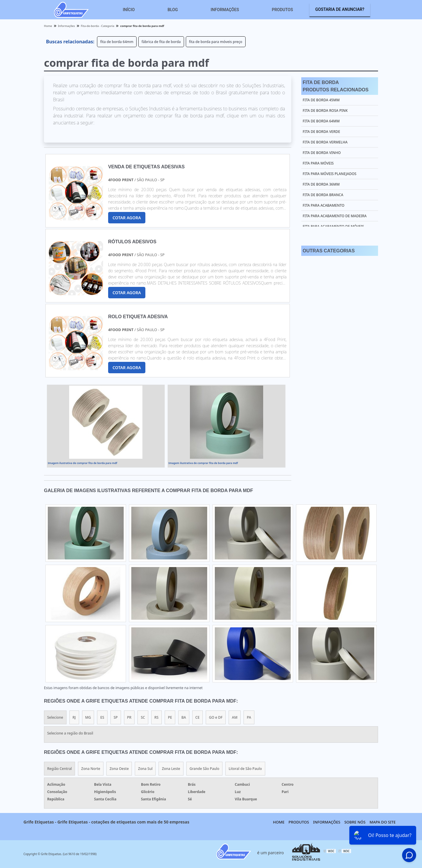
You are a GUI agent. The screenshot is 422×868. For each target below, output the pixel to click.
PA (249, 717)
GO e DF (216, 717)
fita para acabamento (324, 205)
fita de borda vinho (322, 153)
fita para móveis (318, 163)
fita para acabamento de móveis (333, 226)
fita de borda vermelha (325, 142)
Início (129, 10)
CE (198, 717)
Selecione (55, 717)
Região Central (59, 769)
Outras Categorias (329, 251)
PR (129, 717)
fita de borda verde (321, 132)
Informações (225, 10)
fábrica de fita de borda (161, 42)
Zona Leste (171, 769)
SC (143, 717)
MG (88, 717)
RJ (74, 717)
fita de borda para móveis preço (216, 42)
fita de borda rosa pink (325, 111)
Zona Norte (91, 769)
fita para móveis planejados (330, 174)
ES (102, 717)
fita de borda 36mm (321, 184)
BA (184, 717)
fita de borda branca (323, 195)
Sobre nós (355, 822)
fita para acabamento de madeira (335, 216)
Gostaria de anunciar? (340, 9)
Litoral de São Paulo (245, 769)
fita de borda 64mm (117, 42)
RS (156, 717)
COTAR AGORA (127, 218)
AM (235, 717)
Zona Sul (145, 769)
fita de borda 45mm (321, 100)
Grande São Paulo (205, 769)
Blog (173, 10)
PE (170, 717)
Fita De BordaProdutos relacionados (336, 86)
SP (116, 717)
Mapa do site (383, 822)
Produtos (283, 10)
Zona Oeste (119, 769)
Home (279, 822)
